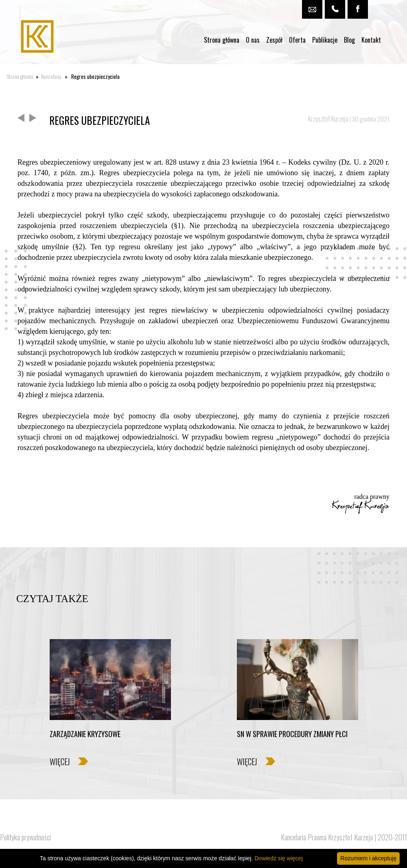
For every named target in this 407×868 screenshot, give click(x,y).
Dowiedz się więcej (278, 858)
